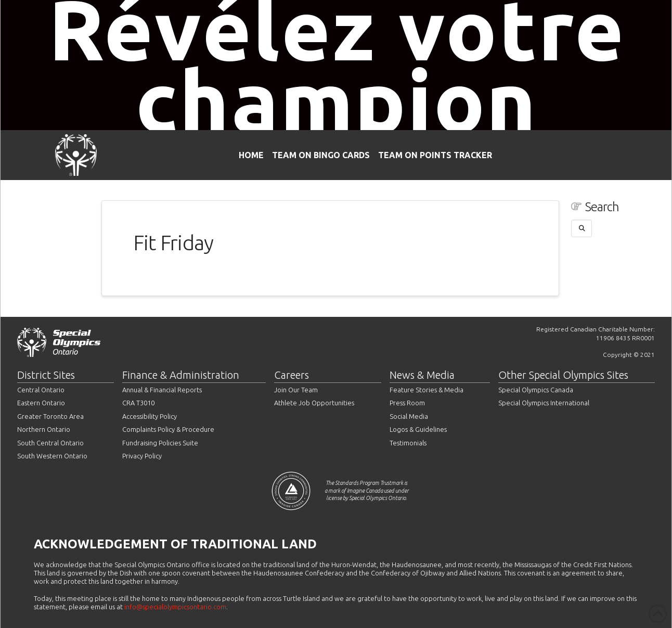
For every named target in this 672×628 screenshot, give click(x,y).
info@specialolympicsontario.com (175, 607)
